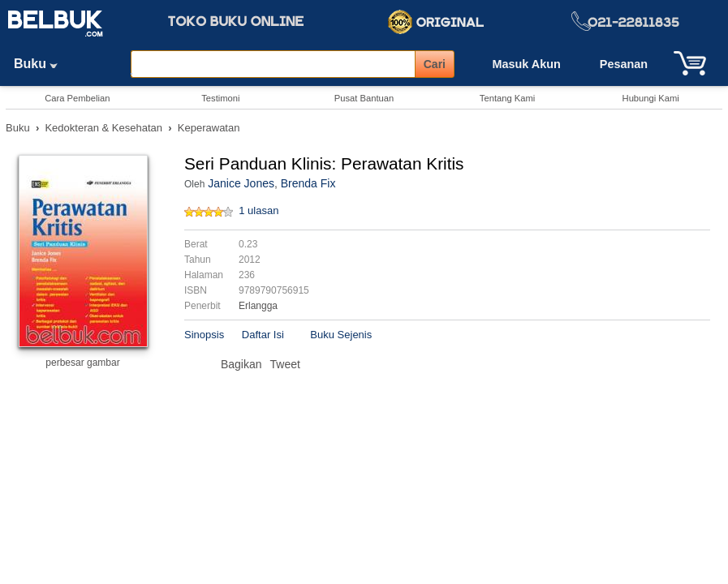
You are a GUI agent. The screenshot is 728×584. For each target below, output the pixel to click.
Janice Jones (241, 183)
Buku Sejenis (341, 335)
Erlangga (258, 306)
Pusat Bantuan (364, 98)
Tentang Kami (507, 98)
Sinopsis (204, 335)
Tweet (285, 364)
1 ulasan (258, 210)
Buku (41, 64)
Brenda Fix (308, 183)
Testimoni (220, 98)
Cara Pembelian (77, 98)
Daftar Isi (263, 335)
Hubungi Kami (651, 98)
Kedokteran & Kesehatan (103, 128)
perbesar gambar (82, 363)
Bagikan (241, 364)
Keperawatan (209, 128)
